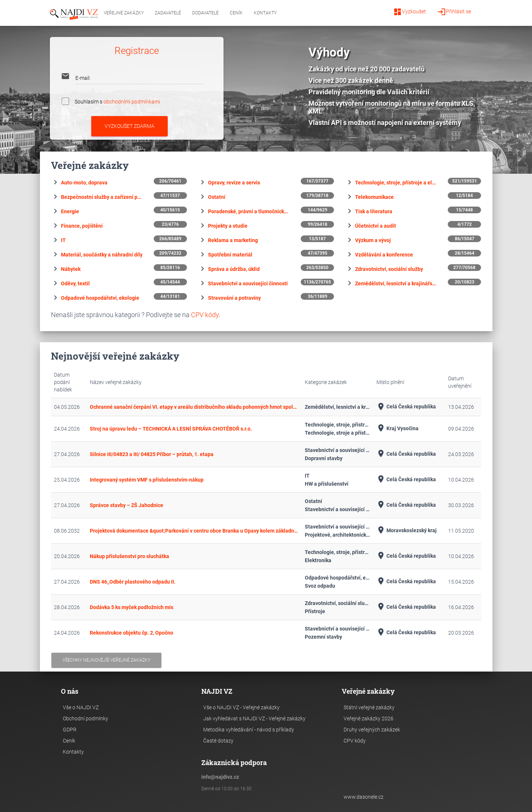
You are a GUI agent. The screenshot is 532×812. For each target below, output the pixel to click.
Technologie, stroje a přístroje (338, 433)
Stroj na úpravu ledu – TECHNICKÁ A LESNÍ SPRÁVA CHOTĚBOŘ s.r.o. (171, 429)
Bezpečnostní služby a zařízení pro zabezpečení (102, 197)
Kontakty (265, 13)
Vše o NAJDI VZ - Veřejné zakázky (241, 707)
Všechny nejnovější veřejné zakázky (106, 660)
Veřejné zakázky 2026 (369, 718)
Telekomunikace (374, 197)
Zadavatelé (168, 13)
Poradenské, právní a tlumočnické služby (249, 211)
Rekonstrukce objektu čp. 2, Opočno (132, 633)
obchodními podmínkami (132, 101)
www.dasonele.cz (364, 797)
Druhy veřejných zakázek (372, 730)
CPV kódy (205, 315)
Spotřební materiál (230, 255)
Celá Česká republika (406, 407)
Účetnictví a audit (376, 226)
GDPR (70, 730)
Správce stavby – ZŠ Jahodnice (127, 505)
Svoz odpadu (320, 586)
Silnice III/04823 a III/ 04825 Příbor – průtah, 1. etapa (152, 454)
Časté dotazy (218, 741)
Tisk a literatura (374, 211)
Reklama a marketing (233, 240)
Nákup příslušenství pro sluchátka (129, 556)
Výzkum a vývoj (373, 240)
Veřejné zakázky (124, 13)
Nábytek (71, 269)
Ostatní (217, 197)
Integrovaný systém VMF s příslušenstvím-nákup (147, 480)
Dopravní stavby (324, 458)
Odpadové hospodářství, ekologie (100, 298)
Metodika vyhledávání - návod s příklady (249, 730)
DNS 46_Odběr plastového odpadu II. (133, 582)
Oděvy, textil (75, 283)
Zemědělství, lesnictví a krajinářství (396, 283)
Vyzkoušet (410, 12)
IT (63, 240)
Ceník (236, 13)
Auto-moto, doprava (84, 183)
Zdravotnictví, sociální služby (389, 269)
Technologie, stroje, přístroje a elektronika (396, 183)
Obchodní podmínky (86, 718)
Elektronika (318, 560)
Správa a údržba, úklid (234, 269)
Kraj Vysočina (398, 429)
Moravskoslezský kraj (407, 531)
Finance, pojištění (82, 226)
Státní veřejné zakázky (369, 707)
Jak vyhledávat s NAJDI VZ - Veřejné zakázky (254, 718)
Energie (70, 211)
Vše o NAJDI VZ (81, 707)
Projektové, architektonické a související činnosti (338, 535)
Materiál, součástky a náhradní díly (102, 255)
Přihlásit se (454, 12)
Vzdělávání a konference (384, 255)
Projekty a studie (228, 226)
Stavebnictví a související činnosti (248, 283)
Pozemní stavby (323, 637)
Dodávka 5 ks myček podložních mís (132, 607)
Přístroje (315, 611)
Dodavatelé (205, 13)
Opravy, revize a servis (234, 183)
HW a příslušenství (327, 484)
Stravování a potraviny (234, 298)
